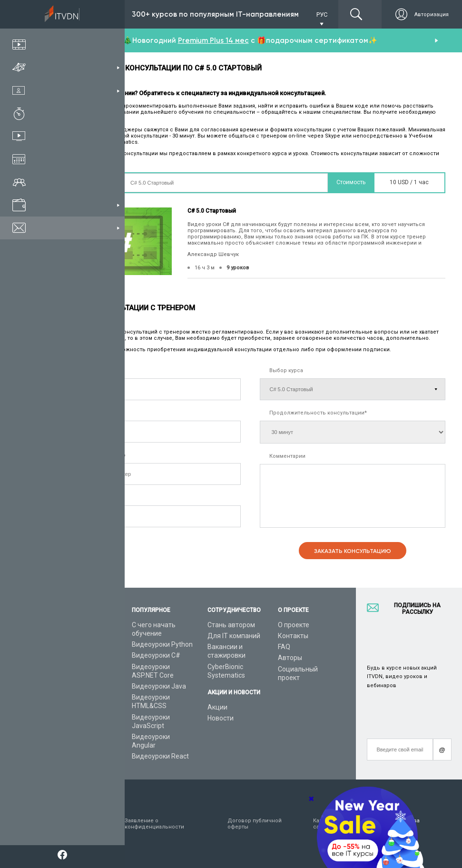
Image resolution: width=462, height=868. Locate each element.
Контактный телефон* (93, 413)
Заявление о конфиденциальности (154, 824)
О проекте (294, 625)
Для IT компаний (234, 636)
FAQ (284, 647)
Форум (65, 739)
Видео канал (75, 717)
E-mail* (73, 498)
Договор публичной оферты (255, 824)
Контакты (293, 636)
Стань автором (231, 625)
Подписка (91, 14)
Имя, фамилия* (84, 370)
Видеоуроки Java (159, 686)
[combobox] (66, 432)
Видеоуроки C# (156, 655)
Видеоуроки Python (162, 644)
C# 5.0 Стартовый (212, 211)
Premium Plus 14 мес (213, 40)
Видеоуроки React (160, 756)
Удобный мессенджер (95, 455)
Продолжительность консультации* (318, 413)
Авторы (290, 658)
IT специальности (83, 655)
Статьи (66, 728)
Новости (221, 718)
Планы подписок (81, 667)
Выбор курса (286, 370)
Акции (217, 707)
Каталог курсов (79, 644)
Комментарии (287, 456)
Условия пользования (72, 824)
